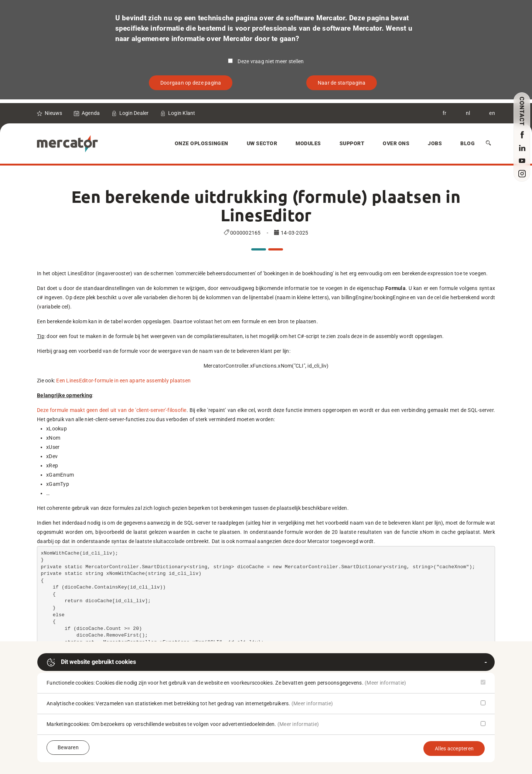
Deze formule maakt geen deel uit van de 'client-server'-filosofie (112, 410)
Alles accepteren (454, 749)
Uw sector (262, 143)
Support (352, 143)
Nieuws (54, 113)
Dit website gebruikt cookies (91, 662)
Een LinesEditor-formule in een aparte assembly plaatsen (123, 381)
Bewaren (68, 747)
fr (445, 113)
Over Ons (396, 143)
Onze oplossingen (202, 143)
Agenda (91, 113)
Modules (308, 143)
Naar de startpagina (342, 83)
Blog (468, 143)
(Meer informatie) (385, 683)
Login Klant (182, 113)
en (492, 113)
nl (468, 113)
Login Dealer (134, 113)
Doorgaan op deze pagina (191, 83)
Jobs (435, 143)
